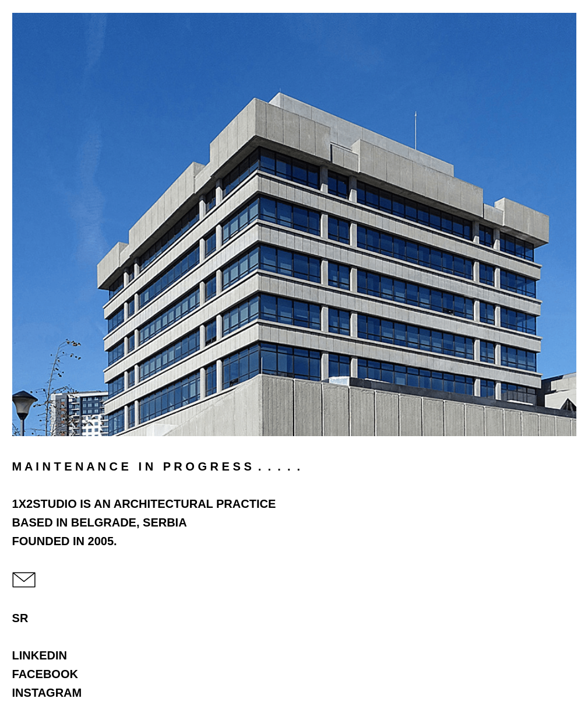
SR (20, 618)
